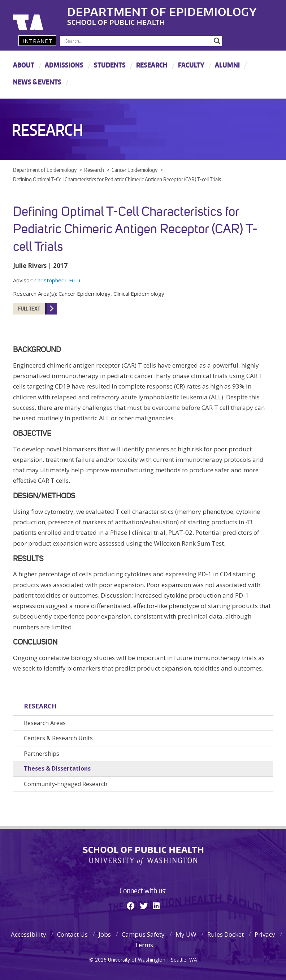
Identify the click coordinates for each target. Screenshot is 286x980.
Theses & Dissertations (57, 768)
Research (152, 65)
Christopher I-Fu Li (57, 280)
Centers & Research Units (58, 738)
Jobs (105, 934)
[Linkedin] (156, 906)
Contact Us (72, 934)
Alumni (227, 65)
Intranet (37, 41)
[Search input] (138, 41)
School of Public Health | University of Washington (143, 856)
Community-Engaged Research (66, 784)
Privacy (265, 934)
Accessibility (29, 934)
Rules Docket (226, 934)
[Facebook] (131, 906)
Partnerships (42, 754)
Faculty (191, 65)
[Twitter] (144, 906)
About (24, 65)
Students (110, 65)
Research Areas (45, 723)
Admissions (64, 65)
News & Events (37, 82)
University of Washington (42, 16)
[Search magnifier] (217, 41)
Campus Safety (143, 934)
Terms (144, 945)
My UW (186, 934)
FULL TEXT (29, 309)
